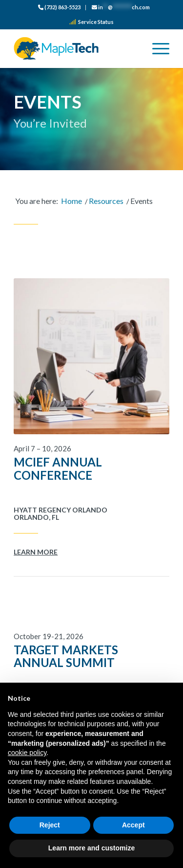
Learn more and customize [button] (91, 848)
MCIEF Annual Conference (58, 468)
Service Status (91, 22)
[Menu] (156, 48)
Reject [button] (50, 825)
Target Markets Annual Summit (66, 656)
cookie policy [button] (27, 753)
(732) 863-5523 (59, 7)
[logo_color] (76, 48)
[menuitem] (60, 8)
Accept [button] (133, 825)
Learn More (36, 552)
